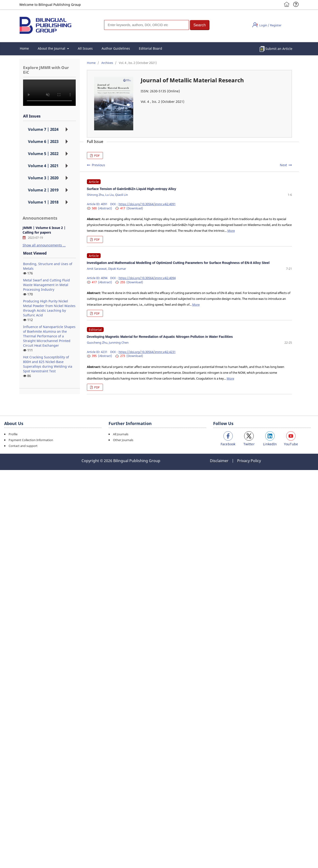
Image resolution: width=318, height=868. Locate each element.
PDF (97, 156)
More (231, 231)
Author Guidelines (116, 48)
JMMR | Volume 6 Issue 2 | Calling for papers (44, 230)
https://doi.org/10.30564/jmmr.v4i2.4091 (147, 204)
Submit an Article (279, 49)
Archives (107, 63)
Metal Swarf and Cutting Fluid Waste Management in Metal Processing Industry (46, 285)
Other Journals (123, 440)
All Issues (85, 48)
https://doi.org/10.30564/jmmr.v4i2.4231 (147, 352)
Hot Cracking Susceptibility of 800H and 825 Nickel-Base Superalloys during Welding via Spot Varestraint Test (48, 364)
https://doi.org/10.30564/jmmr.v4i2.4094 (147, 278)
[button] (200, 25)
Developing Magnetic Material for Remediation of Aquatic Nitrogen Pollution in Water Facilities (160, 337)
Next (283, 165)
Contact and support (23, 446)
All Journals (121, 434)
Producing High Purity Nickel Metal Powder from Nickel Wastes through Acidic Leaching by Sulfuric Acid (49, 308)
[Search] (147, 25)
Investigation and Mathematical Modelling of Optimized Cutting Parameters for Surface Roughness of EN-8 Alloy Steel (178, 263)
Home (24, 48)
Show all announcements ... (44, 245)
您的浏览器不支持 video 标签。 (49, 93)
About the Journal (52, 48)
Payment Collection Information (31, 440)
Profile (13, 434)
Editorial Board (150, 48)
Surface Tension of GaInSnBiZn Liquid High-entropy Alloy (132, 189)
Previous (98, 165)
